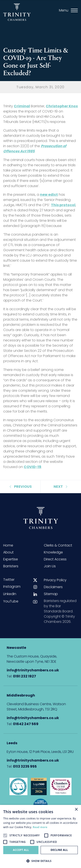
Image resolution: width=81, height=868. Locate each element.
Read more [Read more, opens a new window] (40, 827)
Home (8, 545)
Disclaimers (53, 587)
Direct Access (55, 559)
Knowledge (53, 552)
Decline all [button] (59, 850)
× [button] (76, 810)
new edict (49, 195)
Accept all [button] (21, 850)
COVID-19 (33, 467)
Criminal (22, 106)
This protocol (63, 205)
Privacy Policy (55, 580)
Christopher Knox (62, 106)
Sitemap (51, 594)
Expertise (11, 559)
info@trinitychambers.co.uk (33, 670)
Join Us (50, 566)
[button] (40, 861)
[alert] (40, 836)
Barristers (11, 566)
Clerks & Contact (58, 545)
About (8, 552)
